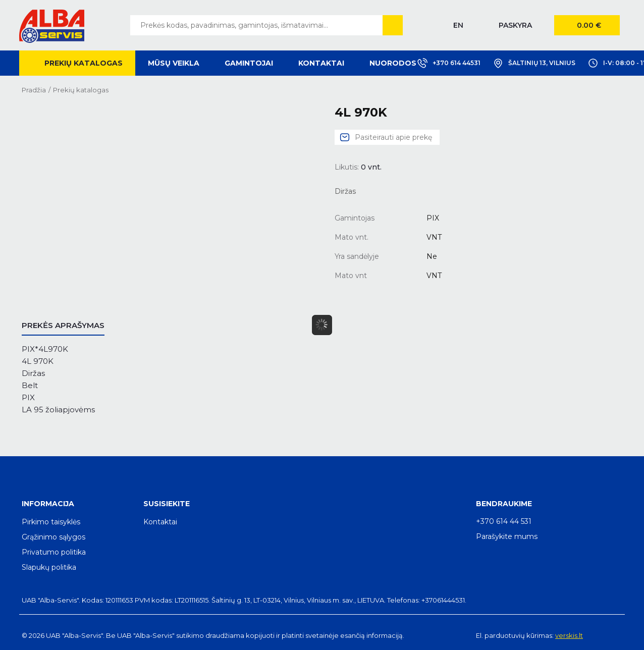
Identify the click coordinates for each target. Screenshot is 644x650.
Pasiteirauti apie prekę (393, 137)
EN (458, 25)
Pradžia (34, 90)
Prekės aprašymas (63, 325)
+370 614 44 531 (504, 521)
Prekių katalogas (84, 63)
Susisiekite (167, 504)
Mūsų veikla (174, 63)
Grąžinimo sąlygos (53, 537)
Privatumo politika (54, 552)
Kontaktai (321, 63)
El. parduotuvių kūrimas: (515, 635)
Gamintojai (249, 63)
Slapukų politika (49, 567)
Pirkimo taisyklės (51, 522)
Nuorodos (393, 63)
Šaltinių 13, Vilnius (534, 63)
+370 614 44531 (449, 63)
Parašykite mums (507, 536)
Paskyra (515, 25)
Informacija (48, 504)
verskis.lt (569, 635)
